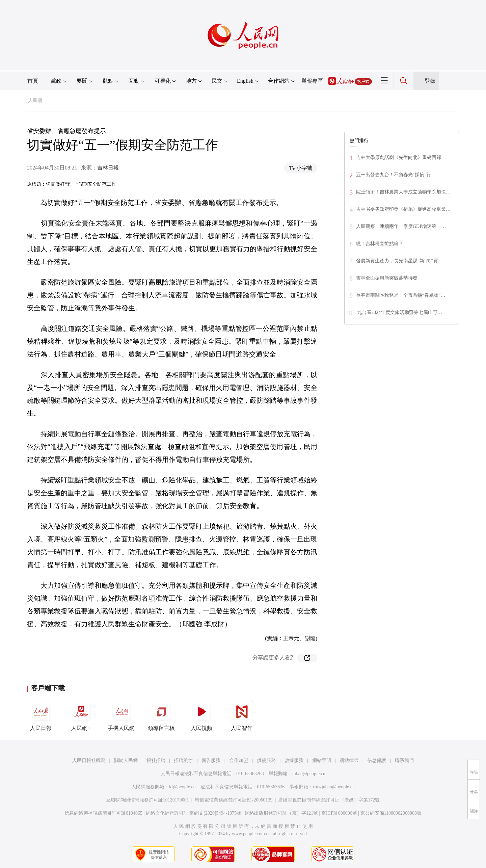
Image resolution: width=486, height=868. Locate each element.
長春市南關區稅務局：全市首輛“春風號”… (401, 295)
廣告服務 (211, 760)
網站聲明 (322, 760)
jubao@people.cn (309, 774)
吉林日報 (108, 168)
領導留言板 (161, 715)
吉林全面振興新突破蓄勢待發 (387, 278)
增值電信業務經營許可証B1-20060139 (234, 800)
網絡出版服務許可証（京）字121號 (281, 813)
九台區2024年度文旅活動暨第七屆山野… (400, 312)
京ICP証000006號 (339, 813)
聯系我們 (404, 760)
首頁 (33, 81)
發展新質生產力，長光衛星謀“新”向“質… (399, 261)
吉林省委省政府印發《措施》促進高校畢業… (403, 209)
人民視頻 (201, 715)
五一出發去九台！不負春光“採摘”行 (394, 175)
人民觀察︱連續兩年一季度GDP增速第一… (401, 226)
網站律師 (349, 760)
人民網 (35, 100)
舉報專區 (312, 81)
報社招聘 (156, 760)
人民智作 (242, 715)
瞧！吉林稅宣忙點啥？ (380, 244)
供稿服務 (266, 760)
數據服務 (294, 760)
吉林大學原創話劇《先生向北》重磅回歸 (399, 157)
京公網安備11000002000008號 (391, 813)
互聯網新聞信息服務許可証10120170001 (148, 800)
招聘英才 (183, 760)
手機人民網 (121, 715)
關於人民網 (126, 760)
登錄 (430, 81)
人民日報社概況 (89, 760)
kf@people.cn (182, 787)
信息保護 (377, 760)
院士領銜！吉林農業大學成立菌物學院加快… (403, 192)
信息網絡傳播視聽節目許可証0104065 (103, 813)
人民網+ (81, 715)
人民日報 (41, 715)
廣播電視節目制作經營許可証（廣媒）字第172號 (329, 800)
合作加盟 (239, 760)
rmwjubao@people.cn (334, 787)
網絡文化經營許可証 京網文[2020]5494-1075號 (194, 813)
